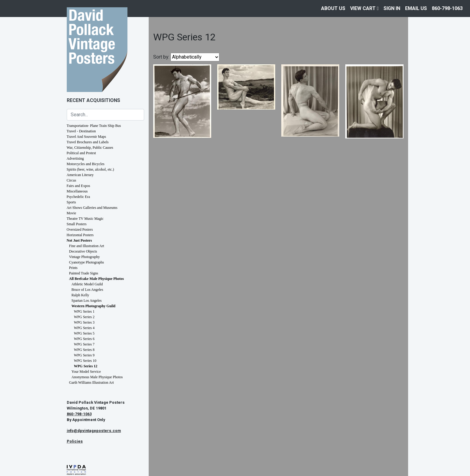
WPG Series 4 (84, 328)
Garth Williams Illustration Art (92, 382)
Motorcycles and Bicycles (86, 164)
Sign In (392, 8)
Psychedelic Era (78, 197)
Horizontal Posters (80, 235)
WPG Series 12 (86, 366)
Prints (73, 268)
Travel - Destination (81, 131)
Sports (71, 202)
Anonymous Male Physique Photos (97, 377)
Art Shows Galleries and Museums (92, 208)
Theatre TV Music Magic (85, 219)
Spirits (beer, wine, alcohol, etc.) (90, 169)
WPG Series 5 (84, 333)
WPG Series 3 (84, 322)
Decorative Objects (83, 251)
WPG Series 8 (84, 350)
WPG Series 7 (84, 344)
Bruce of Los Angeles (87, 290)
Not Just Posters (79, 240)
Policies (75, 441)
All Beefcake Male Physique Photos (97, 279)
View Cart (364, 8)
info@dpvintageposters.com (94, 431)
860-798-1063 (447, 8)
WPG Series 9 (84, 355)
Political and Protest (81, 153)
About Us (333, 8)
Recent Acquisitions (93, 100)
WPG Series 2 (84, 317)
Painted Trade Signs (84, 273)
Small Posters (77, 224)
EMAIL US (416, 8)
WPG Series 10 (85, 361)
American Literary (80, 175)
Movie (71, 213)
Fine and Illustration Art (87, 246)
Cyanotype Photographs (87, 262)
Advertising (75, 158)
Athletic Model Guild (87, 284)
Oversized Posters (80, 229)
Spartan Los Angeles (87, 301)
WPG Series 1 (84, 311)
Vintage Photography (85, 257)
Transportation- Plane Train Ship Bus (94, 126)
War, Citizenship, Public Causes (90, 148)
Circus (71, 180)
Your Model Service (86, 372)
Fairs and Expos (78, 186)
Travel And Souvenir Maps (86, 137)
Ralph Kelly (80, 295)
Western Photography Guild (94, 306)
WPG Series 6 (84, 339)
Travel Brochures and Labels (88, 142)
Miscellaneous (77, 191)
